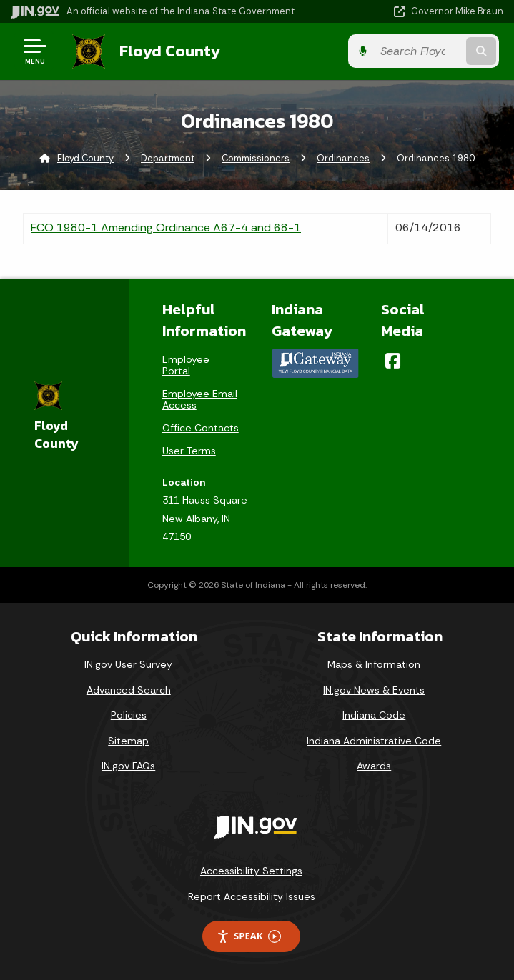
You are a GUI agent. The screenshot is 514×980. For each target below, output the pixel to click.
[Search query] (432, 51)
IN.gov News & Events (374, 689)
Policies (129, 714)
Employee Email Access (200, 399)
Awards (374, 766)
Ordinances (343, 157)
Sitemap (128, 740)
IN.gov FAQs (128, 766)
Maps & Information (374, 664)
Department (168, 157)
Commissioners (256, 157)
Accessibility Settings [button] (251, 870)
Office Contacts (201, 427)
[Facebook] (393, 360)
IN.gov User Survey (128, 664)
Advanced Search (129, 689)
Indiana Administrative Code (374, 740)
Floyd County (165, 51)
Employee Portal (186, 364)
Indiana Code (374, 714)
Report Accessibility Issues (252, 896)
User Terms (189, 450)
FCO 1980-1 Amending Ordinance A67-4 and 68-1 (166, 227)
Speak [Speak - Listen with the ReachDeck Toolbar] (249, 936)
